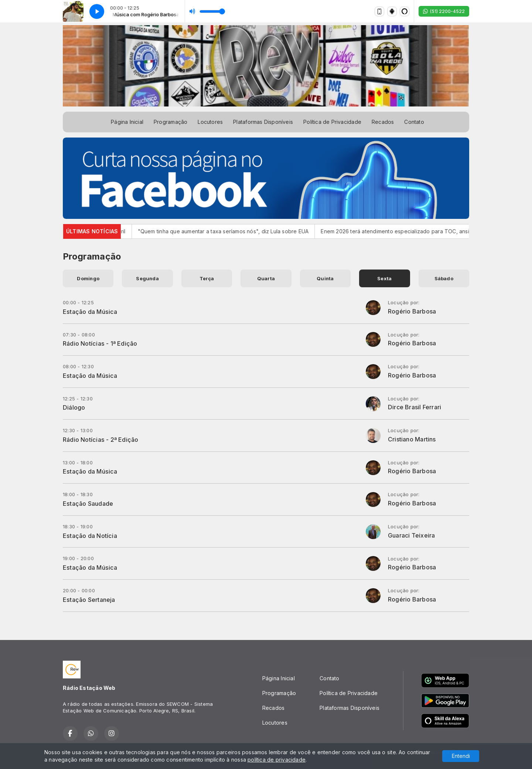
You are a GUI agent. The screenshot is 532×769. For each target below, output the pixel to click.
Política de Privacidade (332, 122)
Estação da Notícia (90, 536)
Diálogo (74, 407)
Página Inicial (127, 122)
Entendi (461, 756)
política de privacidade (277, 760)
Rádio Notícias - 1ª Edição (100, 343)
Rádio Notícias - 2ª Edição (100, 440)
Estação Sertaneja (89, 600)
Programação (170, 122)
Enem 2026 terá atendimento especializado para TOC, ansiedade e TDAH (433, 231)
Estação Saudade (88, 504)
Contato (414, 122)
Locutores (210, 122)
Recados (383, 122)
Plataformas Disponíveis (263, 122)
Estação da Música (90, 312)
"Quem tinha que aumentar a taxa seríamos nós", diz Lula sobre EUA (242, 231)
